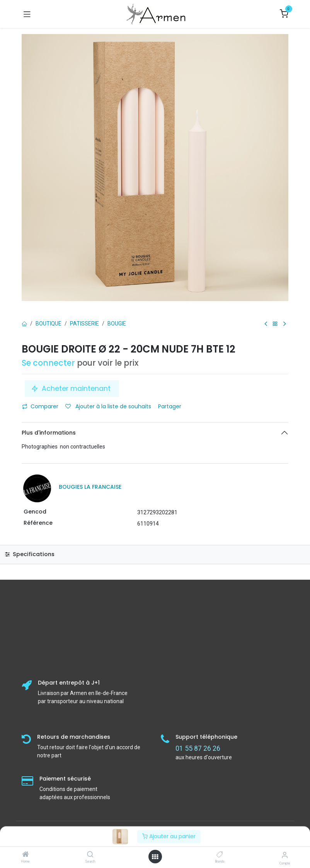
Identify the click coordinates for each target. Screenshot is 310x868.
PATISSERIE (84, 324)
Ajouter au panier (169, 836)
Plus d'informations (49, 433)
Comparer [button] (40, 406)
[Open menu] (155, 857)
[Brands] (220, 855)
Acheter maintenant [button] (72, 389)
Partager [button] (170, 406)
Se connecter (48, 363)
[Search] (90, 855)
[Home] (26, 855)
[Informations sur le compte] (285, 855)
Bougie (117, 324)
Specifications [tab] (30, 554)
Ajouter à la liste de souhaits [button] (108, 406)
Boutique (49, 324)
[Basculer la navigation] (27, 14)
